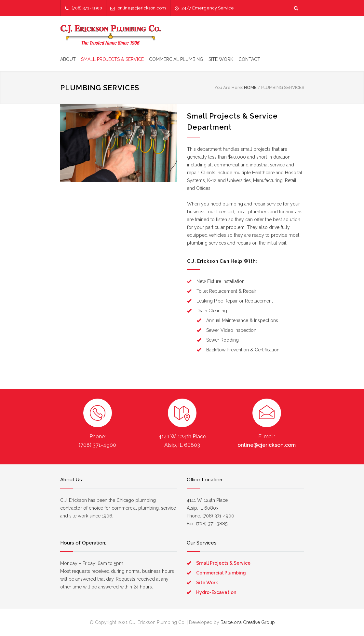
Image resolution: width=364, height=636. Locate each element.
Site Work (207, 583)
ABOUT (68, 59)
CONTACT (249, 59)
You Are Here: (229, 87)
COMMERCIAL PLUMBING (176, 59)
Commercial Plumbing (221, 573)
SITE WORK (221, 59)
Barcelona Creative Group (248, 622)
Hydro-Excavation (216, 592)
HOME (250, 87)
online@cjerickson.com (142, 8)
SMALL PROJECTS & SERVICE (112, 59)
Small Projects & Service (223, 563)
